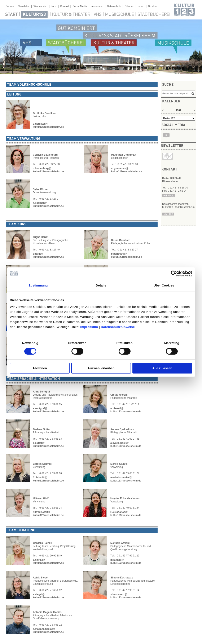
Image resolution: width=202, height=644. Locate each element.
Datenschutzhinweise (118, 327)
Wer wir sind (40, 6)
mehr (169, 214)
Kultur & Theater (71, 15)
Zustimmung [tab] (38, 285)
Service (10, 6)
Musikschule (119, 15)
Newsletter (24, 6)
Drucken (153, 6)
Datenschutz (114, 6)
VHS (98, 15)
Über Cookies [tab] (164, 285)
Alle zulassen (162, 368)
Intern (141, 6)
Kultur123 (34, 15)
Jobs (54, 6)
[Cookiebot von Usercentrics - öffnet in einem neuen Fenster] (174, 274)
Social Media (80, 6)
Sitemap (129, 6)
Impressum (89, 327)
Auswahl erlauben (101, 368)
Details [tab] (101, 285)
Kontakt (64, 6)
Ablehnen (40, 368)
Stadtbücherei (154, 15)
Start (12, 15)
